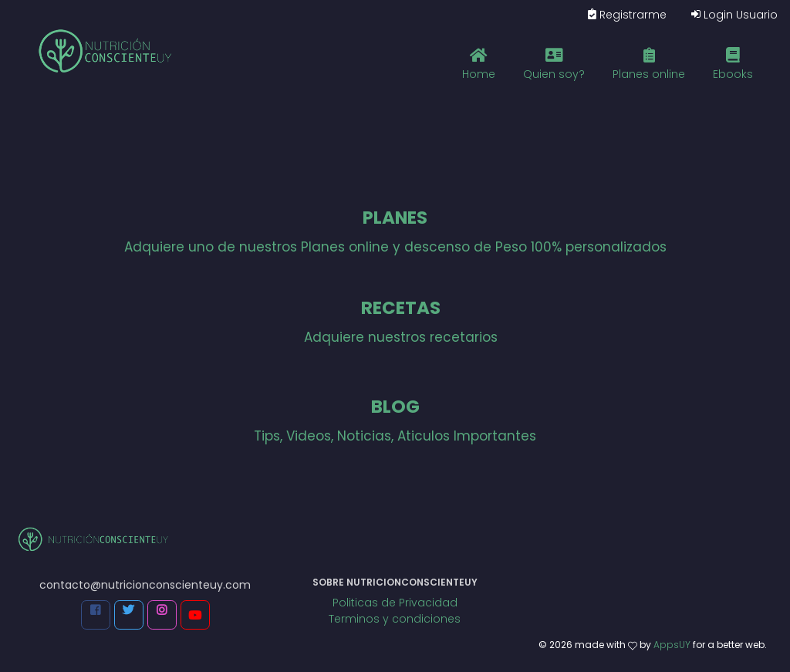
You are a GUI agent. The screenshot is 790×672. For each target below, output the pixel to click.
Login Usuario (734, 14)
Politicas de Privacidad (395, 603)
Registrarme (627, 14)
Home (479, 62)
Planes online (649, 62)
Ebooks (733, 62)
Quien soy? (554, 62)
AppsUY (672, 645)
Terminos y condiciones (395, 619)
